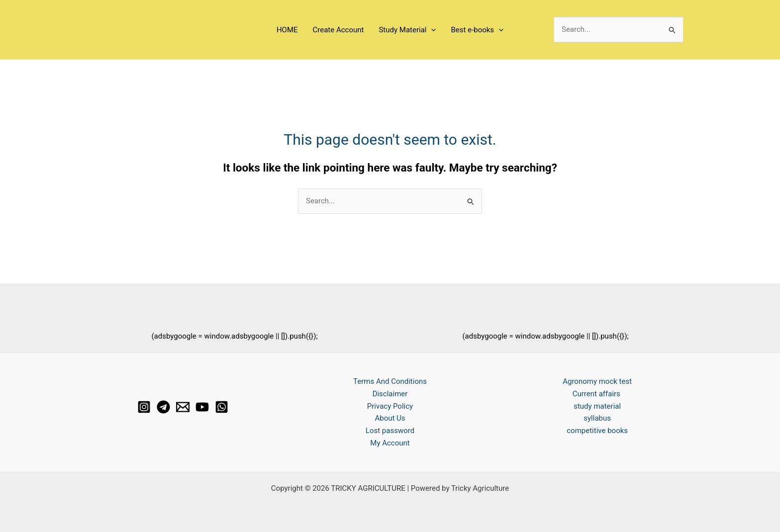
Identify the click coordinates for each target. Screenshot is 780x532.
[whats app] (222, 407)
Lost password (390, 431)
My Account (390, 443)
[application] (431, 30)
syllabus (597, 418)
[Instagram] (144, 407)
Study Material (407, 30)
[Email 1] (183, 407)
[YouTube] (202, 407)
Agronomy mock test (597, 381)
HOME (287, 30)
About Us (390, 418)
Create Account (339, 30)
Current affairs (597, 394)
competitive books (597, 431)
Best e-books (477, 30)
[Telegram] (163, 407)
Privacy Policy (390, 406)
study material (597, 406)
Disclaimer (390, 394)
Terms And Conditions (390, 381)
